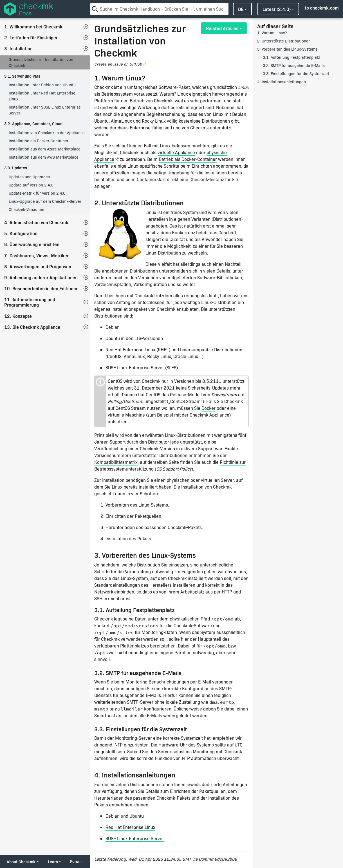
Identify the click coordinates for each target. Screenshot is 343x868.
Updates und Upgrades (29, 177)
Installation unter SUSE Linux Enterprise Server (45, 110)
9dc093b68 (226, 859)
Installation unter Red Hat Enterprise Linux (42, 96)
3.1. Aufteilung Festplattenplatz (291, 57)
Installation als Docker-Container (39, 141)
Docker (209, 408)
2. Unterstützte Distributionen (284, 41)
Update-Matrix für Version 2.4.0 (37, 193)
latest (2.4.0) (277, 9)
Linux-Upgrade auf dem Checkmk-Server (45, 201)
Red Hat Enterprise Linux (130, 827)
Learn (53, 862)
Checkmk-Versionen (26, 209)
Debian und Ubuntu (125, 816)
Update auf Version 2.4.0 (31, 185)
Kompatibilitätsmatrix (116, 462)
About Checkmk (21, 862)
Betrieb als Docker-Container (188, 159)
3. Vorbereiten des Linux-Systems (287, 49)
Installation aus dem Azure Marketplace (45, 149)
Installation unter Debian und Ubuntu (42, 85)
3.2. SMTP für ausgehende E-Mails (294, 65)
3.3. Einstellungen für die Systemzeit (296, 74)
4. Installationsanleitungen (282, 82)
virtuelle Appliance (176, 152)
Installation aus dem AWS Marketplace (44, 157)
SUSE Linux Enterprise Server (135, 838)
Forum (76, 861)
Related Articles (222, 28)
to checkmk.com (322, 8)
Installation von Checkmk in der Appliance (47, 133)
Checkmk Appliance (209, 415)
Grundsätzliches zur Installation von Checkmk (41, 62)
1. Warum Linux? (272, 33)
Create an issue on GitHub (118, 64)
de (241, 9)
